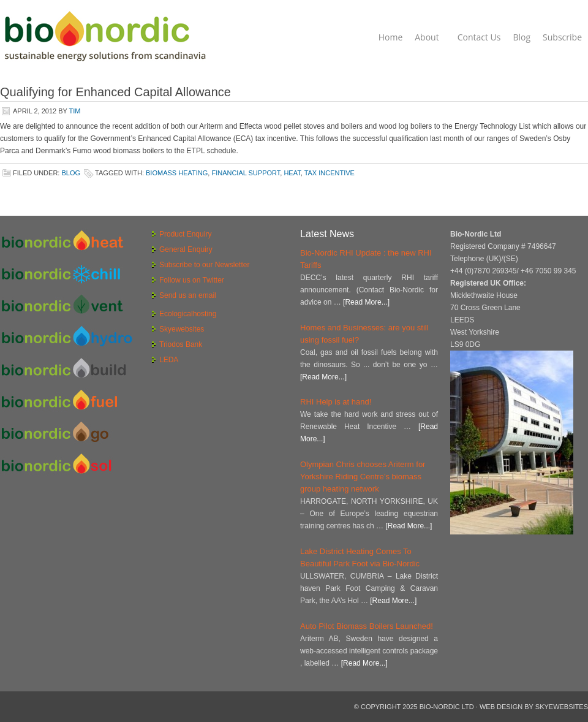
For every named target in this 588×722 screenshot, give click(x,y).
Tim (75, 111)
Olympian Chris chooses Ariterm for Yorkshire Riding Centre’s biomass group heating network (363, 477)
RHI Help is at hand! (336, 402)
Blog (71, 173)
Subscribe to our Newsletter (204, 265)
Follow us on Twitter (192, 280)
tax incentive (330, 173)
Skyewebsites (182, 329)
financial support (246, 173)
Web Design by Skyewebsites (534, 707)
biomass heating (177, 173)
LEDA (169, 360)
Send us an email (188, 295)
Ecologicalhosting (188, 314)
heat (292, 173)
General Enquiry (186, 249)
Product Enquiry (185, 234)
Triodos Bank (181, 344)
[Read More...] (366, 302)
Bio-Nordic (104, 37)
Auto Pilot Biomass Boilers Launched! (367, 626)
